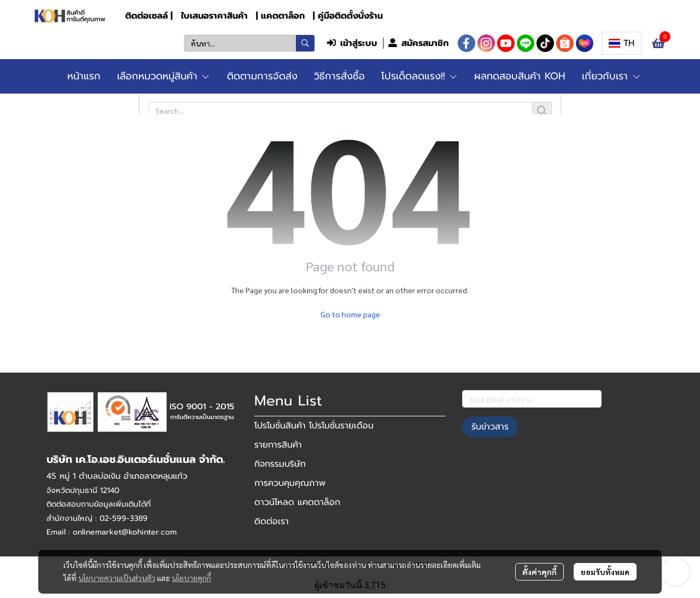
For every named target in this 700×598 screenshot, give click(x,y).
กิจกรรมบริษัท (280, 464)
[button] (249, 43)
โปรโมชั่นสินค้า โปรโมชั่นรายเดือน (314, 426)
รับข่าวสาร (490, 427)
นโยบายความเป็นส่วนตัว (117, 578)
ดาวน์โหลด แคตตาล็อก (297, 502)
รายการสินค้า (278, 445)
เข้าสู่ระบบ (352, 43)
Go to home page (350, 314)
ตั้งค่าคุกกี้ (539, 572)
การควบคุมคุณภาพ (290, 483)
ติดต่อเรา (272, 521)
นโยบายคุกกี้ (191, 578)
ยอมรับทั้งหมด (605, 572)
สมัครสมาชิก (418, 43)
